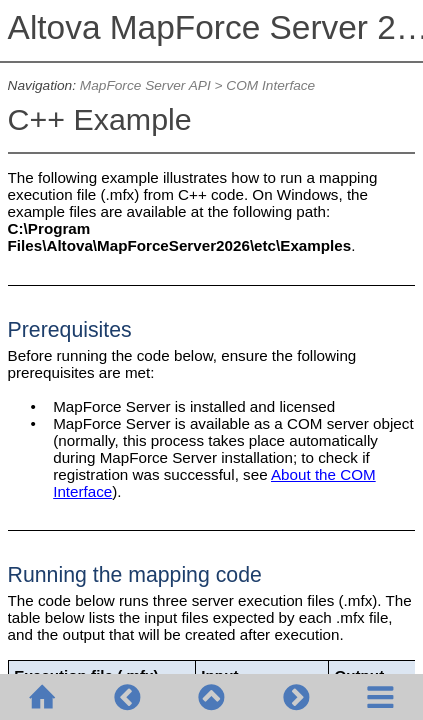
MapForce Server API (145, 85)
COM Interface (270, 85)
